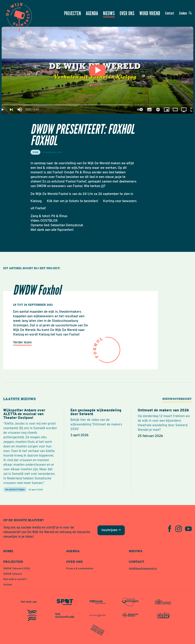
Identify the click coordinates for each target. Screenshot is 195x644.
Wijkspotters (15, 490)
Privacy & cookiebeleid (80, 569)
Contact (170, 13)
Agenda (92, 13)
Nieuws (109, 13)
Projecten (73, 13)
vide (35, 152)
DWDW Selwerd (12, 574)
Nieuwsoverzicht (177, 399)
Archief (8, 585)
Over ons (127, 13)
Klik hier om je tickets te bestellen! (73, 201)
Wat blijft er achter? (15, 579)
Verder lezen (22, 343)
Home (8, 551)
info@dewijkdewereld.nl (143, 569)
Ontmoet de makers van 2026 (163, 410)
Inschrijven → (111, 530)
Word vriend (150, 13)
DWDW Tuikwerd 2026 (17, 569)
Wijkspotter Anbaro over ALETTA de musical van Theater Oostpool (24, 414)
